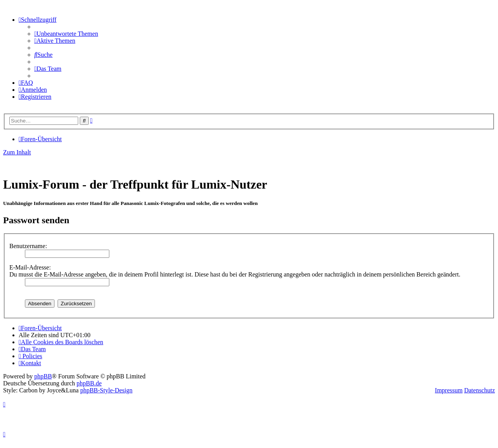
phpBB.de (89, 383)
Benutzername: (28, 246)
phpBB (43, 376)
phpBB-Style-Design (106, 390)
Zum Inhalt (17, 152)
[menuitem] (66, 34)
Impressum (449, 390)
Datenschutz (480, 390)
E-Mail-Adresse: (30, 267)
